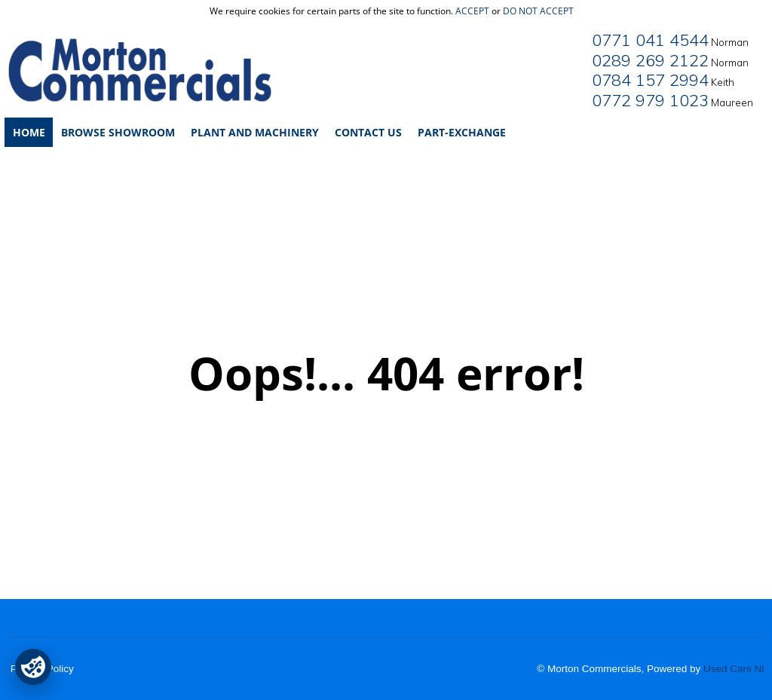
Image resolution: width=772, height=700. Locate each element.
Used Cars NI (734, 669)
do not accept (538, 11)
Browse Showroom (118, 132)
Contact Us (368, 132)
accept (472, 11)
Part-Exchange (462, 132)
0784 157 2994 (650, 80)
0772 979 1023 (650, 100)
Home (29, 132)
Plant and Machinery (255, 132)
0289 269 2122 (650, 60)
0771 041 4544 (650, 40)
